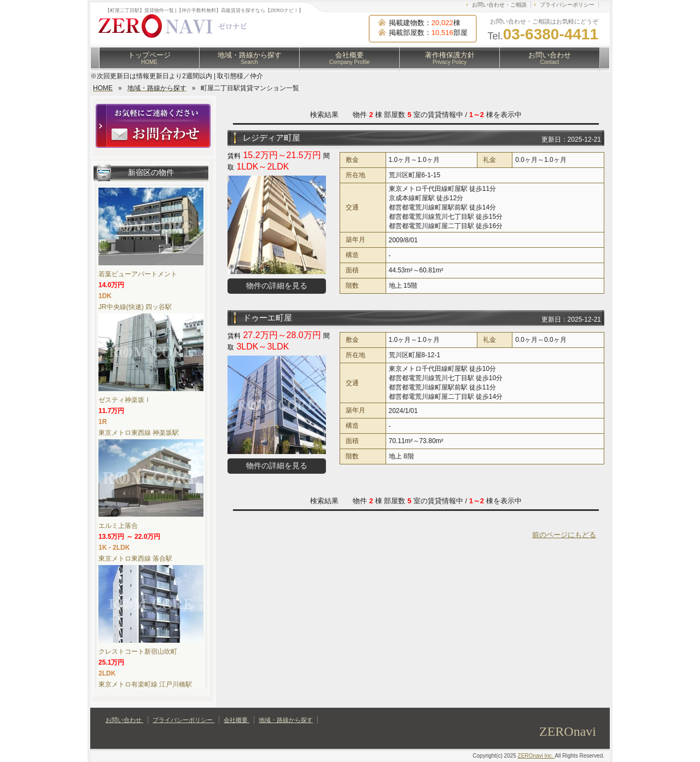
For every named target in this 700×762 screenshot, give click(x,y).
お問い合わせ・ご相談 (499, 5)
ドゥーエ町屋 (267, 318)
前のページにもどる (564, 535)
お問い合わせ (550, 58)
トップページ (149, 58)
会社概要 (349, 58)
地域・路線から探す (250, 58)
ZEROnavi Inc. (536, 756)
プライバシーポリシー (567, 5)
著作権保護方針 (450, 58)
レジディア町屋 (272, 138)
